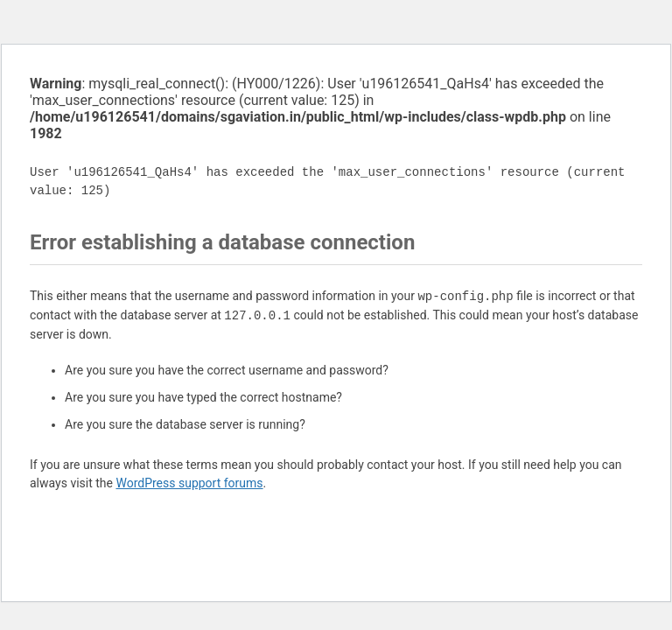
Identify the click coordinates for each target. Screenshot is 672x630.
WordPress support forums (189, 483)
